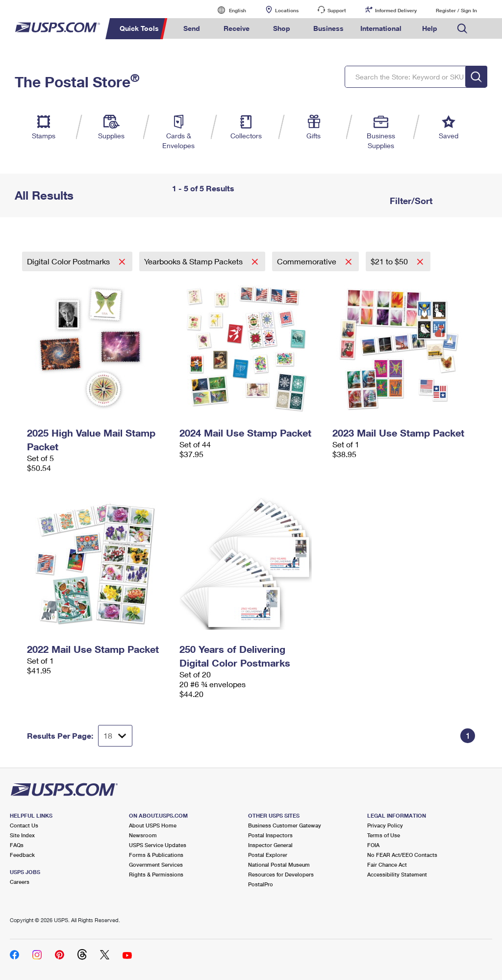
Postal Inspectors (270, 835)
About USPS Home (153, 825)
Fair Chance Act (387, 864)
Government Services (156, 864)
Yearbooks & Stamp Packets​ (194, 261)
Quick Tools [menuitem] (139, 28)
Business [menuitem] (328, 28)
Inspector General (270, 845)
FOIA (373, 845)
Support (337, 10)
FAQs (17, 845)
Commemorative (308, 261)
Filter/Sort (410, 201)
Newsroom (143, 835)
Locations (287, 10)
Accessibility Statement (397, 874)
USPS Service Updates (158, 845)
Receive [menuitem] (237, 28)
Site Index (22, 835)
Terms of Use (384, 835)
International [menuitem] (381, 28)
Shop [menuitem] (282, 28)
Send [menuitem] (192, 28)
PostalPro (261, 884)
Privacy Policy (385, 825)
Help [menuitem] (430, 28)
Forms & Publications (156, 855)
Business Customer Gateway (285, 825)
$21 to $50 (390, 261)
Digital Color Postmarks (69, 261)
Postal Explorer (268, 855)
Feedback (22, 855)
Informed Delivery (396, 10)
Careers (20, 882)
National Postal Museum (279, 864)
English (227, 10)
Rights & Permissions (156, 874)
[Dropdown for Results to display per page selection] (115, 736)
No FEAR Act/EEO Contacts (402, 855)
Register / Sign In (456, 10)
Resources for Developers (281, 874)
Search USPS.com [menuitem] (462, 29)
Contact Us (24, 825)
